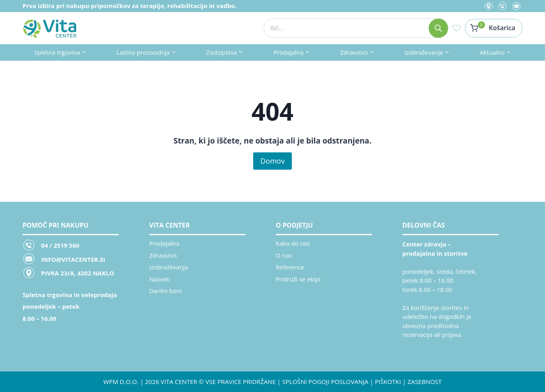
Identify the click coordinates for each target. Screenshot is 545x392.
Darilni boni (166, 291)
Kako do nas (293, 243)
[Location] (489, 6)
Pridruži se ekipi (298, 279)
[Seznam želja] (457, 28)
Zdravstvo (163, 255)
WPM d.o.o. (121, 382)
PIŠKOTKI (388, 382)
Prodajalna (164, 243)
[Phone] (503, 6)
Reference (290, 267)
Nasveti (160, 279)
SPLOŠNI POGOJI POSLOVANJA (325, 382)
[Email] (516, 6)
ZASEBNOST (424, 382)
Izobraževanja (169, 267)
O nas (284, 255)
